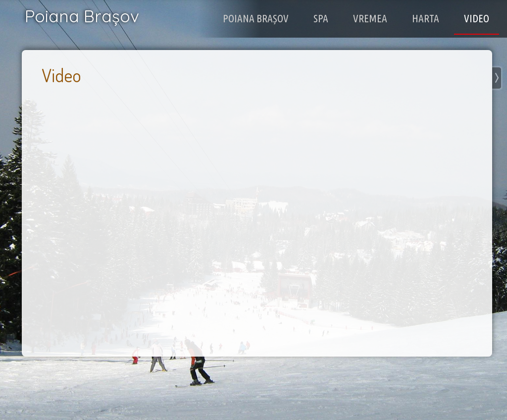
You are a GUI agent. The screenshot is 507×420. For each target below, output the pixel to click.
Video (479, 18)
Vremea (380, 18)
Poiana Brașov (275, 18)
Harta (431, 18)
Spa (334, 18)
